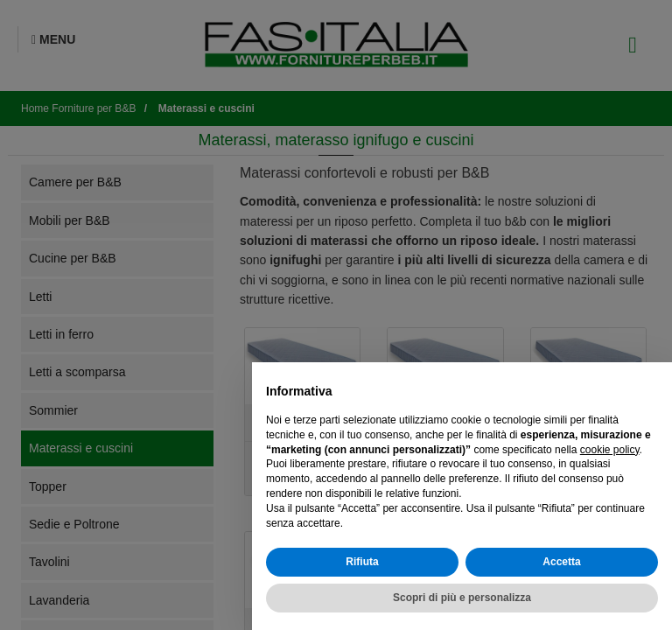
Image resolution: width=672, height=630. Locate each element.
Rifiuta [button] (362, 562)
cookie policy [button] (610, 450)
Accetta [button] (561, 562)
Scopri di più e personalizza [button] (462, 598)
